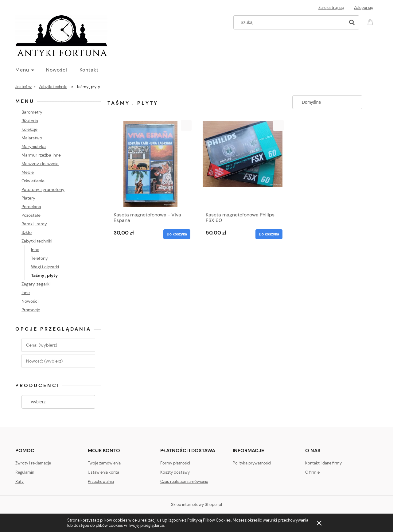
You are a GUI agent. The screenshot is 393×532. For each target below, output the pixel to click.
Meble (28, 172)
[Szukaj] (352, 22)
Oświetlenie (33, 181)
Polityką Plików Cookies (209, 520)
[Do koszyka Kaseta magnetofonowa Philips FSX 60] (269, 234)
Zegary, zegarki (36, 284)
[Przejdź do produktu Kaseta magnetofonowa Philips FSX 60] (243, 164)
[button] (186, 125)
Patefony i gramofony (43, 189)
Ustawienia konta (103, 472)
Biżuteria (30, 121)
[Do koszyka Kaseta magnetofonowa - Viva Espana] (177, 234)
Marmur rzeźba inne (41, 155)
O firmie (312, 472)
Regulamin (25, 472)
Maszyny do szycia (40, 164)
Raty (19, 482)
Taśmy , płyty (44, 275)
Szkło (27, 232)
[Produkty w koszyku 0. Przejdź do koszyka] (371, 22)
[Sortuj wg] (327, 102)
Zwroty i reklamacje (33, 463)
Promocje (31, 310)
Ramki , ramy (34, 224)
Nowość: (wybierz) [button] (44, 361)
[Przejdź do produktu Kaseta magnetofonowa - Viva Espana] (150, 164)
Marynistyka (34, 146)
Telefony (39, 258)
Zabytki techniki (37, 241)
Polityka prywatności (252, 463)
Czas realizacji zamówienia (184, 482)
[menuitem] (31, 70)
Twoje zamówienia (104, 463)
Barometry (32, 112)
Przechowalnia (101, 482)
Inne (35, 250)
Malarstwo (32, 138)
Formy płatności (175, 463)
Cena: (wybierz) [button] (42, 345)
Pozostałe (31, 215)
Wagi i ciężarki (45, 267)
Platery (28, 198)
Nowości (30, 301)
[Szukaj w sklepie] (291, 22)
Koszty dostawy (175, 472)
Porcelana (31, 207)
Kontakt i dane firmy (323, 463)
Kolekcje (29, 129)
